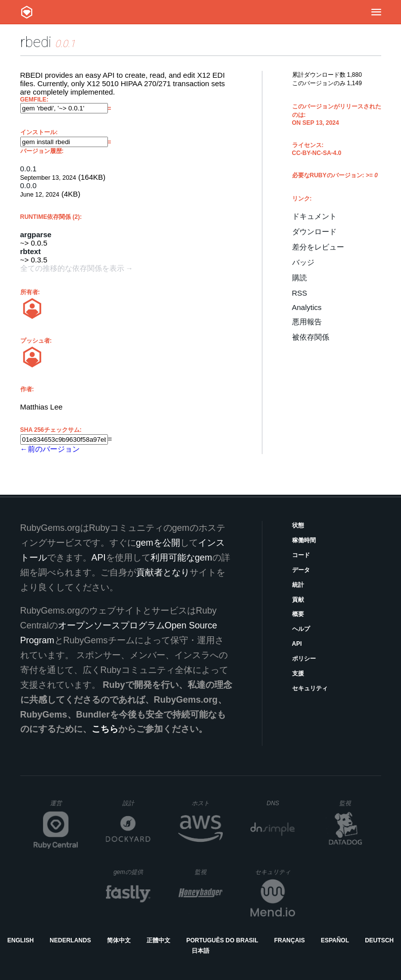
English (21, 940)
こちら (105, 729)
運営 (64, 806)
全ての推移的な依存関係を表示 (72, 268)
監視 (353, 803)
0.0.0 (28, 185)
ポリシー (304, 659)
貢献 (298, 600)
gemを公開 (158, 543)
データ (301, 570)
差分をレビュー (318, 247)
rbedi (36, 42)
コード (301, 555)
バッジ (303, 262)
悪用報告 (307, 322)
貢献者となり (163, 572)
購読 (300, 278)
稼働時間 (304, 540)
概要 (298, 614)
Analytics (307, 307)
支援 (298, 673)
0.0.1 (28, 169)
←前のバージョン (50, 449)
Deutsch (379, 940)
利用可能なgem (181, 558)
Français (290, 940)
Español (335, 940)
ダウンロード (314, 232)
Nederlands (70, 940)
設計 (136, 803)
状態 (298, 525)
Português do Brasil (222, 940)
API (297, 644)
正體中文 (158, 940)
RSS (300, 293)
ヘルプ (301, 629)
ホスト (207, 803)
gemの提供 (132, 872)
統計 (298, 585)
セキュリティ (310, 688)
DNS (281, 803)
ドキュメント (314, 216)
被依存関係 (311, 337)
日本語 (200, 951)
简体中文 (119, 940)
